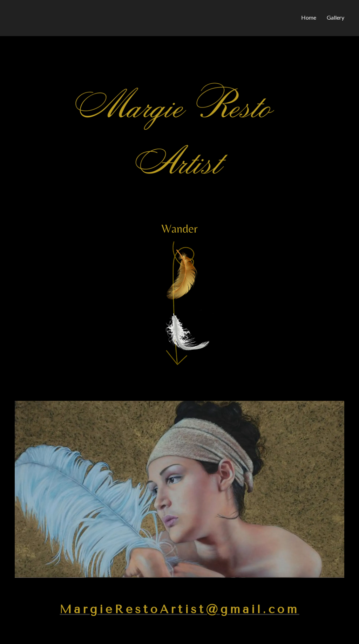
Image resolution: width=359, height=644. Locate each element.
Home (309, 17)
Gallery (336, 17)
